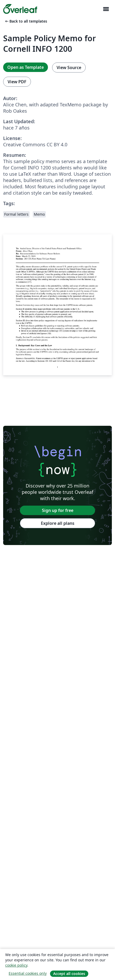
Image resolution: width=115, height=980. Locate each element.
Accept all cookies (69, 974)
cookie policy (16, 965)
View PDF (17, 82)
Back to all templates (26, 21)
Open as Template (26, 67)
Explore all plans (58, 523)
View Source (69, 68)
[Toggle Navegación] (106, 9)
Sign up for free (58, 510)
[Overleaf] (20, 9)
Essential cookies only (28, 973)
